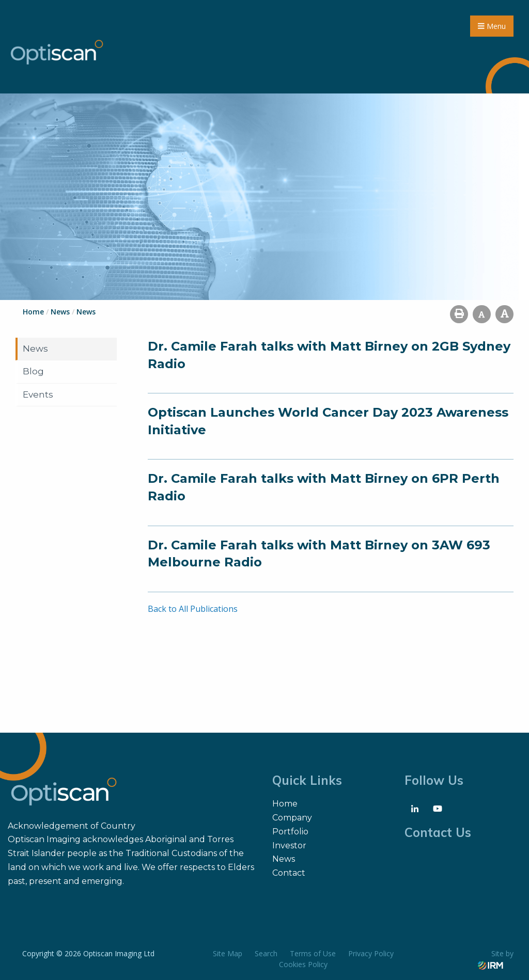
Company (292, 818)
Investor (289, 845)
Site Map (228, 953)
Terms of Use (313, 953)
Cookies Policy (303, 964)
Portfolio (290, 832)
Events (38, 394)
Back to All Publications (193, 609)
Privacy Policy (371, 953)
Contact (289, 873)
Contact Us (438, 832)
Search (266, 953)
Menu (492, 26)
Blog (33, 371)
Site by (496, 959)
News (35, 349)
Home (285, 804)
